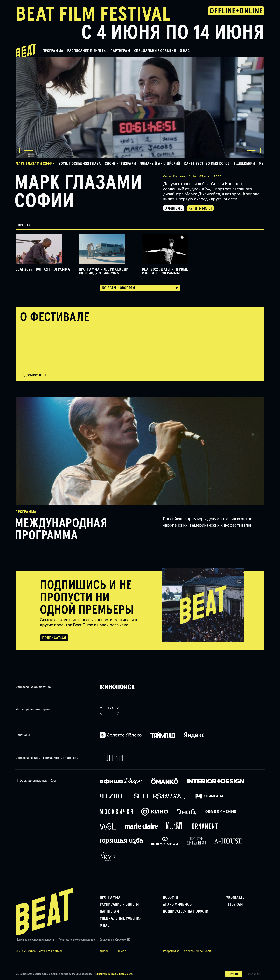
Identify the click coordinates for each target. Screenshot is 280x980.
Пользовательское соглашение (77, 940)
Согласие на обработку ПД (115, 940)
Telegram (234, 904)
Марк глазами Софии (78, 192)
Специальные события (155, 51)
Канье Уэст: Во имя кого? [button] (207, 164)
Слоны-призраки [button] (120, 164)
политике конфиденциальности (115, 974)
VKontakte (235, 897)
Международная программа (61, 530)
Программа (53, 51)
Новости (171, 897)
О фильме (173, 208)
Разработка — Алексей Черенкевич (188, 951)
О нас (185, 51)
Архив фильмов (177, 904)
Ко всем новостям (119, 288)
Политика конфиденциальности (35, 940)
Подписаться (54, 638)
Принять (234, 974)
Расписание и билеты (87, 51)
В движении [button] (244, 164)
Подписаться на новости (186, 911)
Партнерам (120, 51)
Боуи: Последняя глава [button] (80, 164)
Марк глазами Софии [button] (35, 164)
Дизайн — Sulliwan (113, 951)
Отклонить (254, 974)
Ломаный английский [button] (160, 164)
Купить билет (200, 208)
